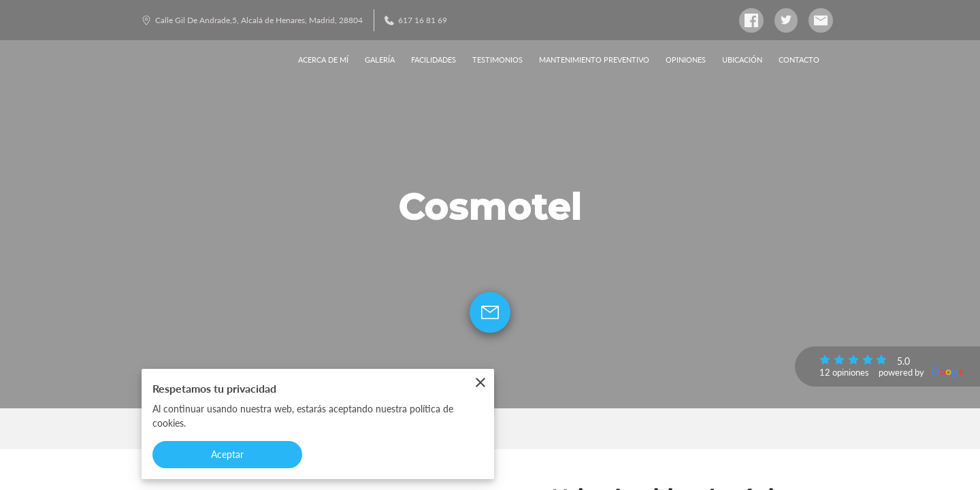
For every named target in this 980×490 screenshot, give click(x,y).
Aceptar (228, 454)
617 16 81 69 (416, 20)
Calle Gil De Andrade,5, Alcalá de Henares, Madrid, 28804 (252, 20)
